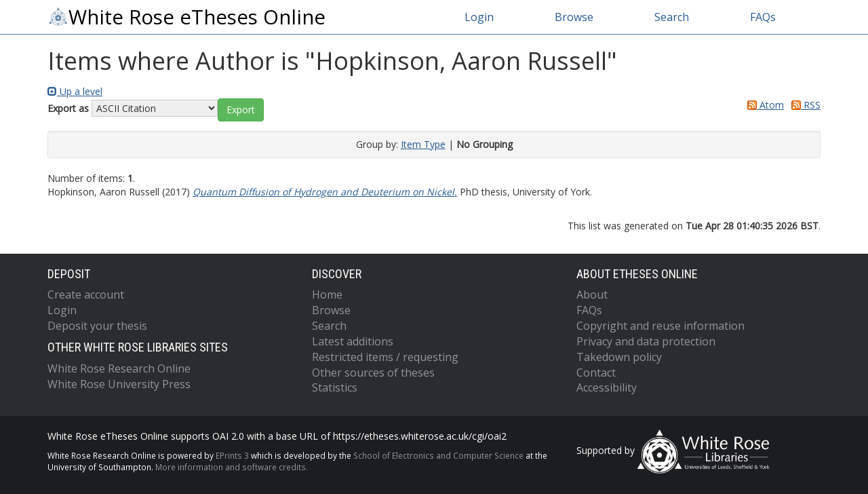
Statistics (335, 387)
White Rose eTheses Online (186, 17)
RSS (804, 105)
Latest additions (353, 341)
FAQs (763, 17)
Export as (68, 108)
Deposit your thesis (97, 326)
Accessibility (607, 387)
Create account (86, 294)
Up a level (75, 91)
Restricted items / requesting (385, 357)
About (592, 294)
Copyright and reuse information (660, 326)
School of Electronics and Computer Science (438, 455)
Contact (596, 373)
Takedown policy (619, 357)
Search (672, 17)
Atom (763, 105)
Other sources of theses (373, 373)
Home (327, 294)
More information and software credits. (232, 467)
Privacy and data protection (646, 341)
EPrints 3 (232, 455)
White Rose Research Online (119, 368)
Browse (574, 17)
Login (479, 17)
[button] (241, 110)
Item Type (423, 144)
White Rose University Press (119, 384)
